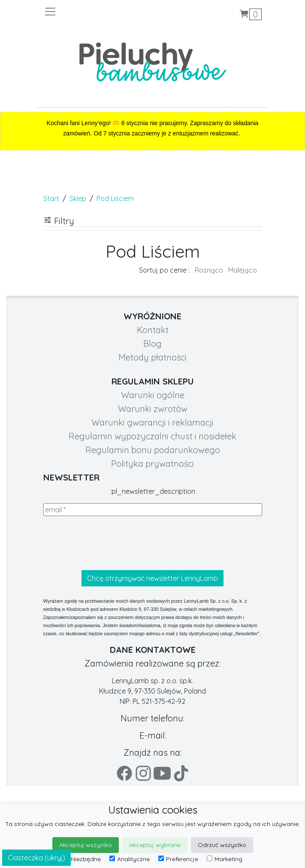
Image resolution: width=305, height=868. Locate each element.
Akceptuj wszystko (86, 845)
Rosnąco (209, 270)
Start (51, 198)
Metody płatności (152, 357)
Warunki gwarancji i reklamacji (152, 422)
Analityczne (130, 859)
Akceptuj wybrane (155, 845)
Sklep (78, 198)
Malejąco (243, 270)
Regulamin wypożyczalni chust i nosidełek (152, 436)
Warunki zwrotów (153, 409)
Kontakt (153, 330)
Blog (152, 344)
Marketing (225, 859)
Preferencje (178, 859)
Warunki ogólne (153, 395)
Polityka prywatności (152, 464)
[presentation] (109, 543)
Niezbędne (82, 859)
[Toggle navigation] (98, 12)
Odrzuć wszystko (222, 845)
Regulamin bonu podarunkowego (153, 450)
